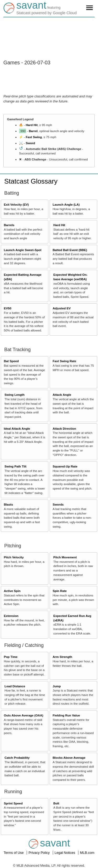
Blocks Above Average (69, 758)
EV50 (8, 308)
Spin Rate (60, 591)
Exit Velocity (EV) (16, 204)
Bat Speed (11, 361)
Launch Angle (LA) (66, 204)
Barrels (9, 225)
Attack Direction (64, 428)
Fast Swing (34, 137)
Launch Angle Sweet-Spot (23, 250)
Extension (11, 616)
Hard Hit (31, 125)
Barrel (33, 131)
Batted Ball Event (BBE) (70, 250)
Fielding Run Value (66, 715)
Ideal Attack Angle (17, 428)
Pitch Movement (65, 557)
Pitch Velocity (14, 557)
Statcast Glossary (31, 181)
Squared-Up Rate (65, 466)
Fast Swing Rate (64, 361)
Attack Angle (62, 395)
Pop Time (11, 657)
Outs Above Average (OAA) (24, 715)
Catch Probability (17, 758)
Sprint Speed (13, 803)
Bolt (56, 803)
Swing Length (15, 395)
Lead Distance (15, 686)
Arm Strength (62, 657)
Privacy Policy (40, 853)
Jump (57, 686)
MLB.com (87, 853)
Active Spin (12, 591)
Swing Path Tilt (15, 466)
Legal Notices (65, 853)
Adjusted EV (62, 308)
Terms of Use (14, 853)
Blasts (8, 504)
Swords (58, 504)
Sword (30, 143)
